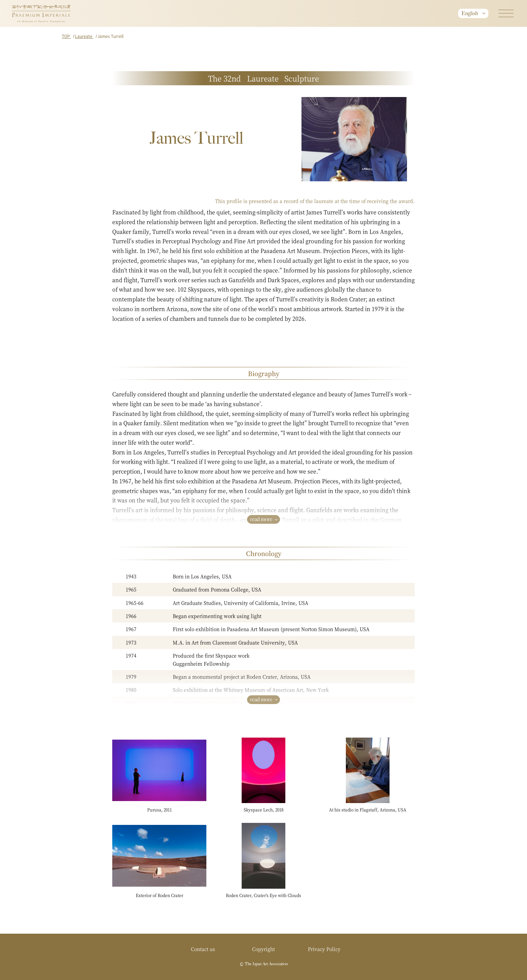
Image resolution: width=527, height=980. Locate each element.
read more (261, 519)
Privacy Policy (324, 949)
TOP (66, 36)
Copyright (263, 949)
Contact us (203, 949)
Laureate (84, 36)
